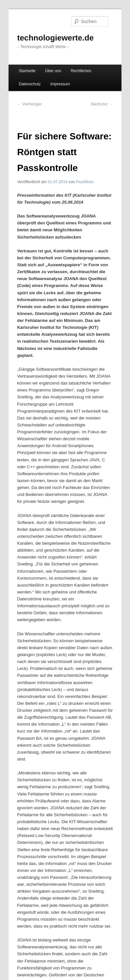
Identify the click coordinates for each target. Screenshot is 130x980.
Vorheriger (30, 104)
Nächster (102, 104)
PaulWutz (85, 182)
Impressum (60, 84)
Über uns (53, 71)
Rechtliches (81, 71)
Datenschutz (30, 84)
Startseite (27, 71)
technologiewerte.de (55, 38)
